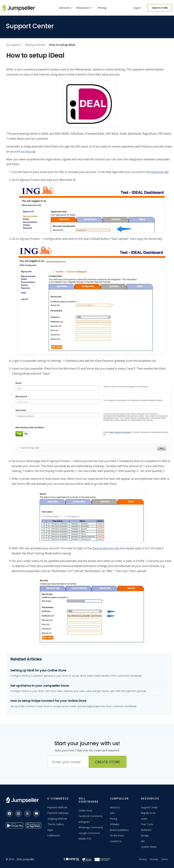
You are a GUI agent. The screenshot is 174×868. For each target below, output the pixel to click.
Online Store (86, 810)
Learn (144, 819)
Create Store (160, 8)
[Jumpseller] (22, 800)
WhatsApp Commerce (91, 827)
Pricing (102, 8)
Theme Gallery (56, 824)
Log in (137, 8)
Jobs (112, 813)
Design (145, 835)
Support (14, 45)
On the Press (117, 835)
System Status (149, 847)
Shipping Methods (57, 819)
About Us (115, 807)
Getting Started (35, 45)
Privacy (143, 859)
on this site (28, 151)
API (143, 841)
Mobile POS (85, 839)
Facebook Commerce (91, 816)
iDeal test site (160, 172)
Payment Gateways (58, 813)
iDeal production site (106, 548)
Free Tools (147, 824)
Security (154, 859)
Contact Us (116, 841)
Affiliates (115, 824)
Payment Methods (57, 807)
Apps (50, 830)
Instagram (84, 822)
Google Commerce (89, 833)
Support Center (149, 807)
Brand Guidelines (119, 830)
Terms (164, 859)
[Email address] (68, 762)
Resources (84, 11)
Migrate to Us (148, 813)
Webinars (146, 830)
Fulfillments (54, 835)
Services (66, 11)
